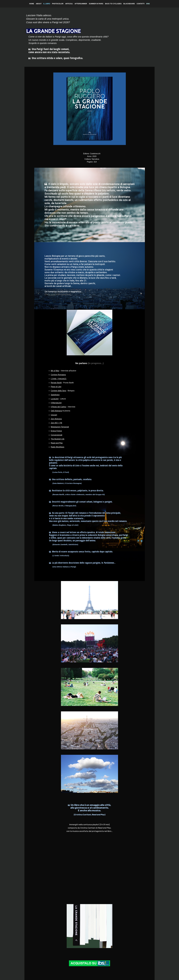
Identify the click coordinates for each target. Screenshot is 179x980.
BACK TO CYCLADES (113, 4)
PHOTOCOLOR (58, 4)
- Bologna (63, 391)
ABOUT (39, 4)
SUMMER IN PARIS (96, 4)
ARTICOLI (69, 4)
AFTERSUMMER (81, 4)
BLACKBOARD (129, 4)
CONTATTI (141, 4)
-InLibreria (60, 411)
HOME (32, 4)
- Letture (58, 399)
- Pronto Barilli (62, 383)
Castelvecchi (95, 154)
